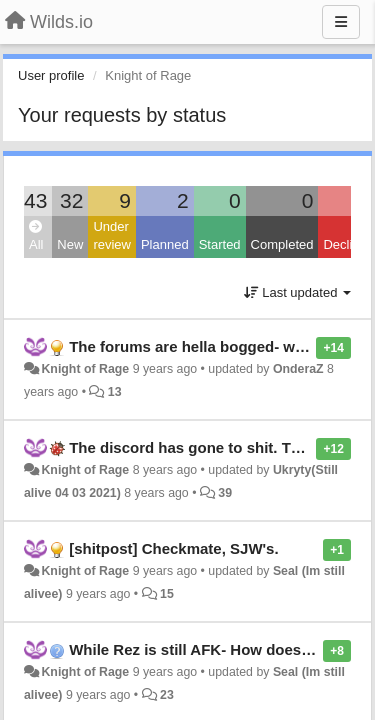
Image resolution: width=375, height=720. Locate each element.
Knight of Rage (85, 369)
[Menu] (341, 22)
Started (220, 244)
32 (71, 200)
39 (225, 493)
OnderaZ (298, 369)
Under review (112, 236)
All (36, 236)
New (70, 244)
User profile (51, 75)
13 (115, 392)
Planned (165, 244)
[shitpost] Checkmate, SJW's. (173, 548)
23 (167, 695)
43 (35, 200)
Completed (282, 244)
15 (167, 594)
